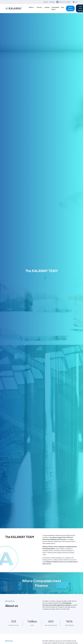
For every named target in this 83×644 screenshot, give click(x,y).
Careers (46, 2)
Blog (63, 7)
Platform (31, 7)
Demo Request (70, 8)
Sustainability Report (55, 8)
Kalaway (47, 7)
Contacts (52, 2)
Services (39, 7)
